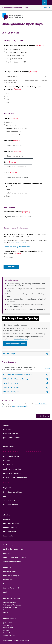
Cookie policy (8, 545)
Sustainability (8, 536)
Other (8, 196)
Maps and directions (11, 523)
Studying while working (12, 469)
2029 (8, 103)
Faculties (7, 519)
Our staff (7, 461)
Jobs (5, 496)
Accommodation (10, 442)
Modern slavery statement (13, 549)
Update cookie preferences (15, 344)
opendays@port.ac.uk (20, 406)
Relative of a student (13, 132)
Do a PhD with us (10, 465)
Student (9, 122)
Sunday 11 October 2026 (15, 56)
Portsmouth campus (11, 576)
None (8, 190)
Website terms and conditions (15, 557)
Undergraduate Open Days (15, 8)
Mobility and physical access (16, 193)
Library (6, 584)
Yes (7, 257)
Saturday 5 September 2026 (16, 52)
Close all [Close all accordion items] (47, 368)
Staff (5, 592)
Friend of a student (13, 135)
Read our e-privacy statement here (17, 247)
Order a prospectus (11, 433)
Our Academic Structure (12, 456)
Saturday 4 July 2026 (13, 49)
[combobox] (26, 217)
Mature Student (12, 125)
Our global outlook (11, 505)
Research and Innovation (13, 473)
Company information (12, 527)
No (12, 257)
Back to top (43, 416)
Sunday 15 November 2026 (16, 59)
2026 (8, 93)
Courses (6, 425)
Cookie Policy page (21, 339)
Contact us (7, 567)
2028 (8, 99)
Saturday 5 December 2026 (16, 62)
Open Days (7, 429)
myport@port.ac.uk (18, 243)
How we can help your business (15, 477)
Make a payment (10, 532)
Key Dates (7, 488)
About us (7, 515)
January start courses (11, 438)
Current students (10, 571)
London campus (9, 446)
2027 (8, 96)
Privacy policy (8, 553)
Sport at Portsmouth (11, 588)
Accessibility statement (12, 562)
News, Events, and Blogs (13, 492)
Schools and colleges (11, 500)
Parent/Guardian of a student (17, 129)
